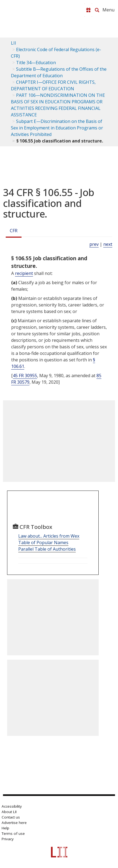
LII (13, 43)
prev (94, 244)
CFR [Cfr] (14, 231)
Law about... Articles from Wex (49, 536)
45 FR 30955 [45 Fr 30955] (25, 376)
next (108, 244)
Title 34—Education (36, 63)
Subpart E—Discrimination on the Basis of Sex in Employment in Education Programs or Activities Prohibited (57, 128)
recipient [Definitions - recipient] (24, 273)
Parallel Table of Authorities (47, 549)
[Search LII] (97, 10)
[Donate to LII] (88, 10)
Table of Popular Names (43, 542)
